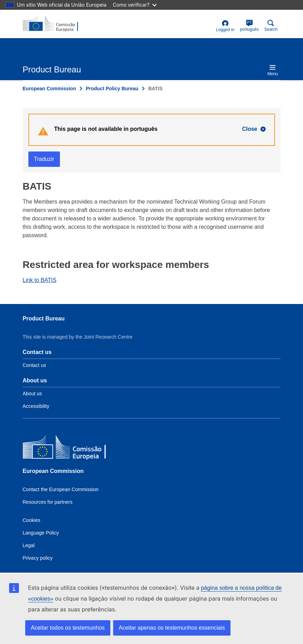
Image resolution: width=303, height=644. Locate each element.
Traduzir (44, 159)
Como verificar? (135, 5)
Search (271, 26)
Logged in (225, 26)
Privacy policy (38, 558)
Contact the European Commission (61, 489)
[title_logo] (57, 24)
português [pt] (249, 26)
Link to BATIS (40, 280)
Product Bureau (44, 319)
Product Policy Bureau (112, 89)
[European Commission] (74, 449)
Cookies (32, 520)
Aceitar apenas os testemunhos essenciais (172, 628)
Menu (273, 70)
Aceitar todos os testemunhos (68, 628)
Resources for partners (48, 502)
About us (32, 394)
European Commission (49, 89)
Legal (29, 545)
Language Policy (41, 533)
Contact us (35, 365)
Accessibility (36, 406)
